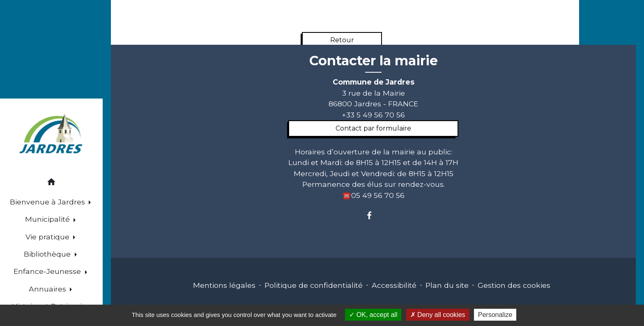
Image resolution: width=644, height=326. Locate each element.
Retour (342, 40)
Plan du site (447, 285)
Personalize (495, 315)
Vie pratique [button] (48, 237)
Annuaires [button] (48, 289)
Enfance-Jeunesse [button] (48, 271)
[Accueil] (52, 135)
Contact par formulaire (373, 128)
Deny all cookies (438, 315)
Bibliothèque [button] (48, 254)
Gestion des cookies (514, 285)
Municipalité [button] (48, 219)
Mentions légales (224, 285)
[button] (51, 183)
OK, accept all (373, 315)
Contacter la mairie (374, 61)
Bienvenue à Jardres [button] (48, 202)
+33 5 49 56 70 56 (373, 115)
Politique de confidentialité (314, 285)
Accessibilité (394, 285)
